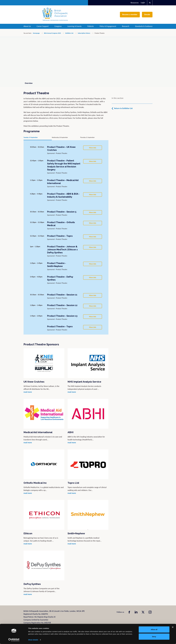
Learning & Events (75, 26)
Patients (91, 26)
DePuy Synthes (32, 584)
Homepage (36, 33)
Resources (135, 3)
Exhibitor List (69, 33)
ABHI (71, 432)
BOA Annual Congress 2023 (52, 33)
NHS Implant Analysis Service (84, 382)
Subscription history (84, 33)
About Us (27, 26)
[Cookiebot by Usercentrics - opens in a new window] (14, 640)
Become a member (130, 14)
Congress (58, 26)
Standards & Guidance (144, 26)
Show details (33, 640)
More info (93, 148)
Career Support (43, 26)
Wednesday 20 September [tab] (60, 137)
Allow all (154, 629)
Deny (154, 636)
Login (143, 3)
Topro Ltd (73, 483)
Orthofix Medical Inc (35, 483)
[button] (150, 3)
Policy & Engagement (108, 26)
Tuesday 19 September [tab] (31, 137)
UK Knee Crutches (34, 382)
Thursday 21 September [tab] (87, 137)
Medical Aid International (38, 432)
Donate (147, 14)
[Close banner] (173, 627)
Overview (29, 83)
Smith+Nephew (76, 533)
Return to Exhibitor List (123, 108)
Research (126, 26)
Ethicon (28, 533)
